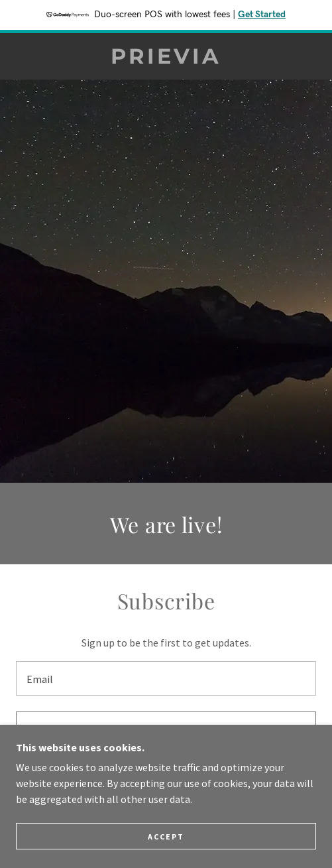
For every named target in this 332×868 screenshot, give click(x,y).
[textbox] (166, 678)
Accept (166, 837)
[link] (166, 56)
